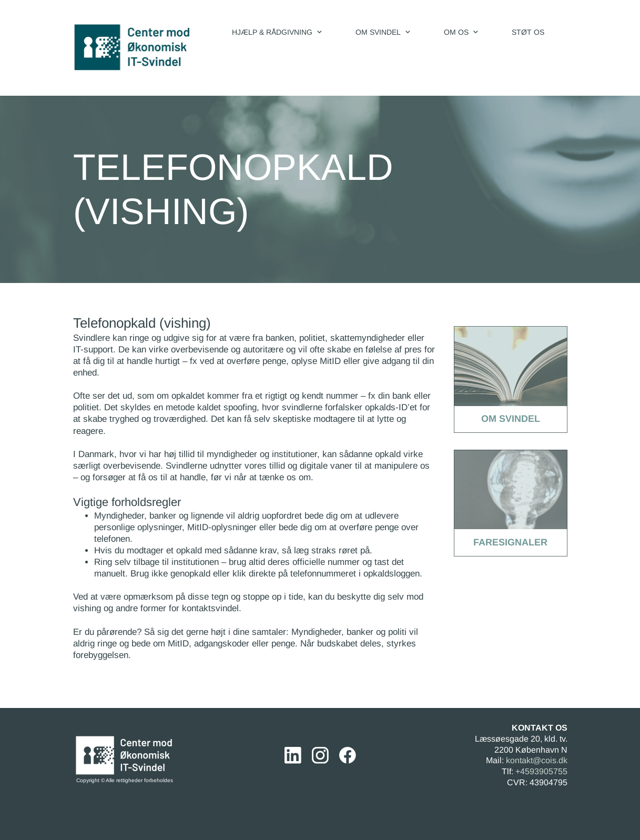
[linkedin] (293, 755)
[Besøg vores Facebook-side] (348, 755)
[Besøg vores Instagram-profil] (320, 755)
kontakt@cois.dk (537, 760)
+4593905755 (541, 771)
